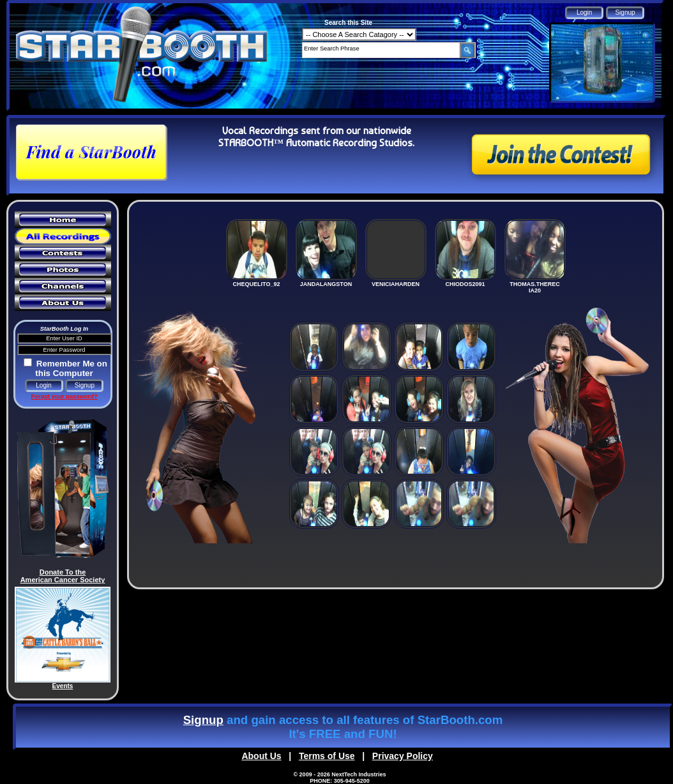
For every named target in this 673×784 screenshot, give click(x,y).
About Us (261, 756)
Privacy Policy (403, 756)
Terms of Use (327, 756)
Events (63, 686)
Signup (203, 720)
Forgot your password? (64, 396)
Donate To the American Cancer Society (63, 576)
